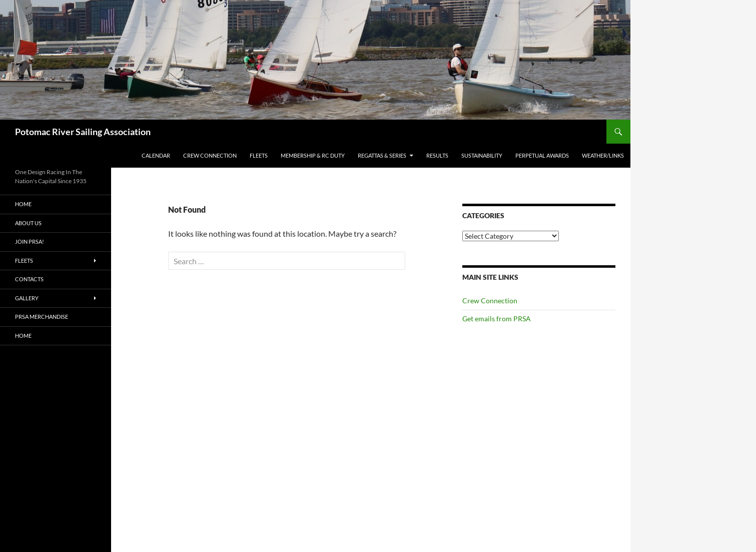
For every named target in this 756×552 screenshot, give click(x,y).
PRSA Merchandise (42, 317)
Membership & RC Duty (313, 155)
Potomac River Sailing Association (83, 132)
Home (23, 204)
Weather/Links (603, 155)
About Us (28, 223)
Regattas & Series (382, 155)
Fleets (259, 155)
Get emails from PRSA (497, 319)
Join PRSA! (30, 241)
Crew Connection (210, 155)
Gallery (27, 298)
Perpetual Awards (542, 155)
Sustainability (482, 155)
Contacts (29, 279)
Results (437, 155)
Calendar (156, 155)
